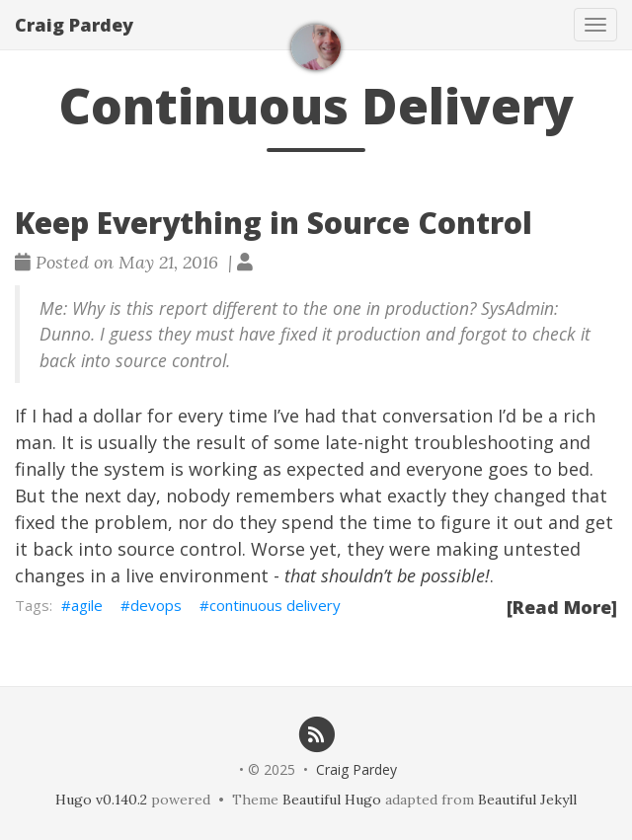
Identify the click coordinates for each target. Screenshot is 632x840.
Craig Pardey (74, 25)
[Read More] (562, 607)
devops (156, 605)
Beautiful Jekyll (527, 800)
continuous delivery (275, 605)
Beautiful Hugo (332, 800)
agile (87, 605)
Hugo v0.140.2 (101, 800)
